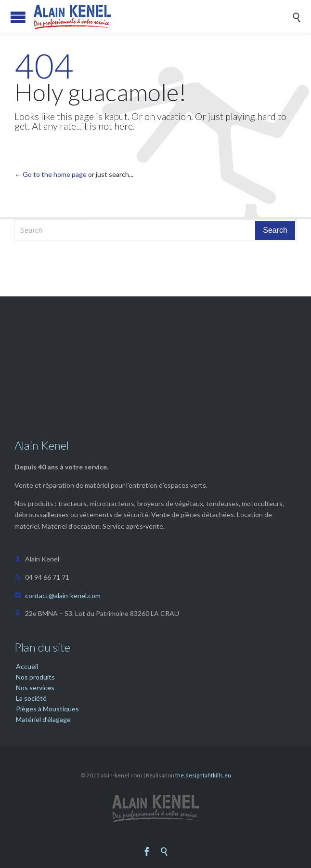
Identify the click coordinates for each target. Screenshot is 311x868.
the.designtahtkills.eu (203, 775)
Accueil (27, 666)
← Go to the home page (51, 174)
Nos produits (35, 677)
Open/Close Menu (18, 17)
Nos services (35, 688)
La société (31, 698)
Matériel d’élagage (43, 719)
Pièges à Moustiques (47, 709)
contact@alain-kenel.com (58, 595)
